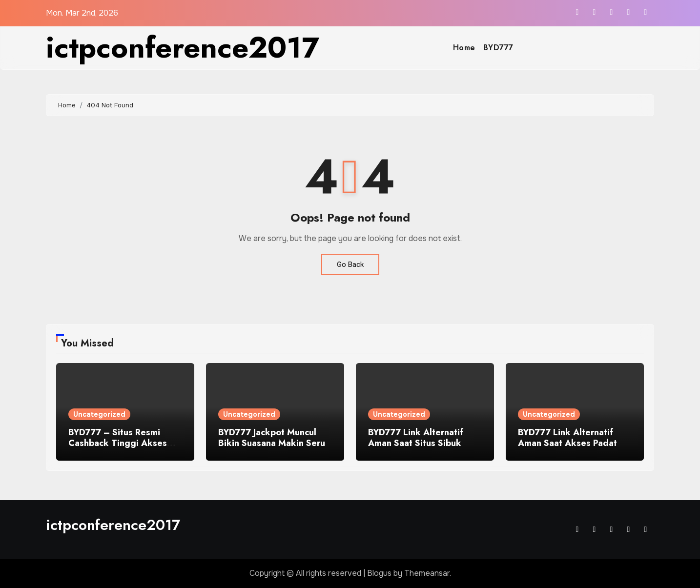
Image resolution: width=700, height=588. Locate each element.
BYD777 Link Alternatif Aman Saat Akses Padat (567, 438)
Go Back (350, 264)
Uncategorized (99, 414)
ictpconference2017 (183, 48)
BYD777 (498, 48)
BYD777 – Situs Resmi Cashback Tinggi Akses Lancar (118, 443)
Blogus (379, 573)
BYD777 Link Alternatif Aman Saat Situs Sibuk (416, 438)
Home (464, 48)
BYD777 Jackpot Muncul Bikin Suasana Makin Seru (272, 438)
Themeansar (427, 573)
